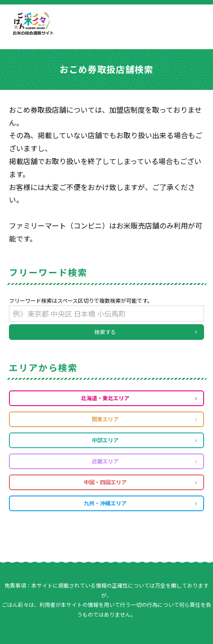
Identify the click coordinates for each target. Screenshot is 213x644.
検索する (105, 332)
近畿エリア (105, 461)
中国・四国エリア (105, 482)
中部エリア (105, 440)
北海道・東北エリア (105, 398)
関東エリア (105, 419)
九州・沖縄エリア (105, 503)
